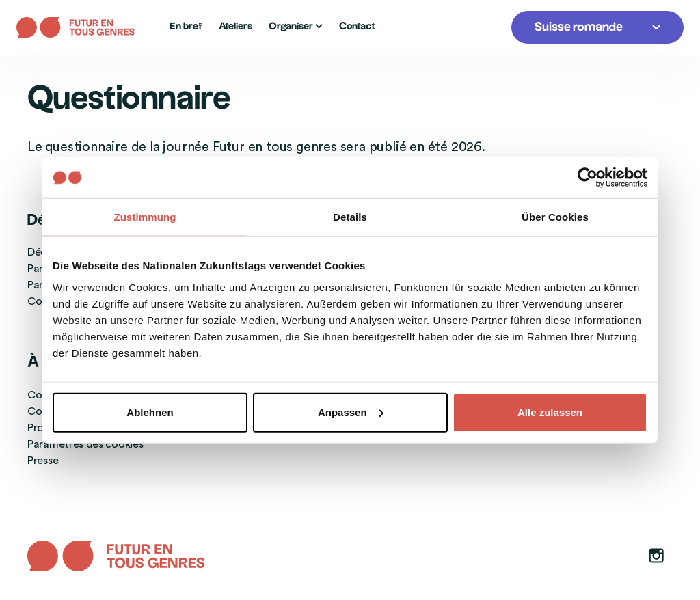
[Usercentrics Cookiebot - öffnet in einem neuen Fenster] (588, 178)
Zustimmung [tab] (145, 217)
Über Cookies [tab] (555, 217)
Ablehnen (150, 412)
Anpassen (351, 412)
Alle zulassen (550, 412)
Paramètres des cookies (85, 444)
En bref (186, 27)
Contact (357, 27)
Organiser (296, 27)
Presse (43, 461)
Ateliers (235, 27)
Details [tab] (350, 217)
